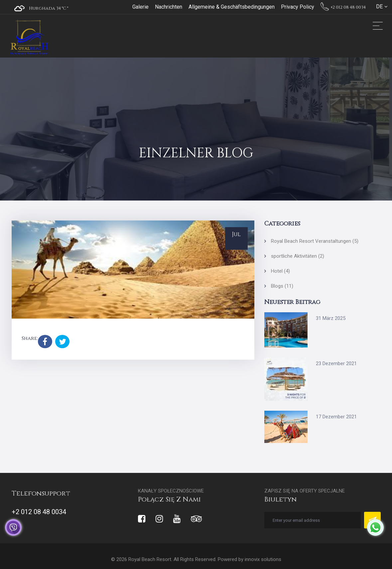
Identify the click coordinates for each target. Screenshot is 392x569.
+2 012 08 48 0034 (343, 7)
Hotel (280, 271)
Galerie (140, 7)
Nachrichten (169, 7)
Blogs (282, 286)
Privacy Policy (298, 7)
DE (379, 6)
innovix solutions (263, 559)
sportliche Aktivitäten (298, 256)
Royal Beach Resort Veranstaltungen (315, 241)
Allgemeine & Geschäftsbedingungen (232, 7)
